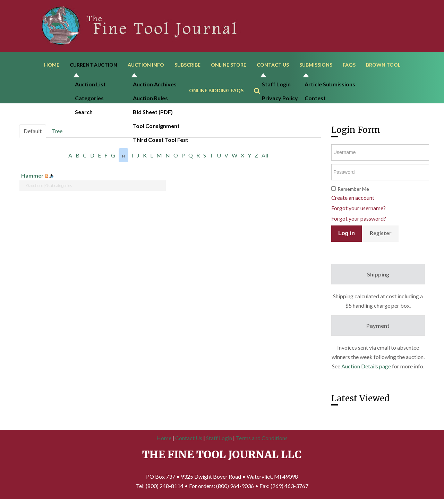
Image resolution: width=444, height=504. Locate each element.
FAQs (349, 65)
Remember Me (353, 190)
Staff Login (219, 439)
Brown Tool (383, 65)
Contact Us (273, 65)
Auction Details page (366, 368)
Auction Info (146, 65)
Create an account (353, 199)
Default (33, 132)
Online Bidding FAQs (216, 91)
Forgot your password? (359, 220)
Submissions (316, 65)
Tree (57, 132)
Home (52, 65)
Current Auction (93, 65)
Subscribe (187, 65)
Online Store (229, 65)
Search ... (260, 82)
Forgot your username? (358, 209)
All (265, 157)
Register (381, 234)
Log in (347, 235)
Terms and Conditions (262, 439)
